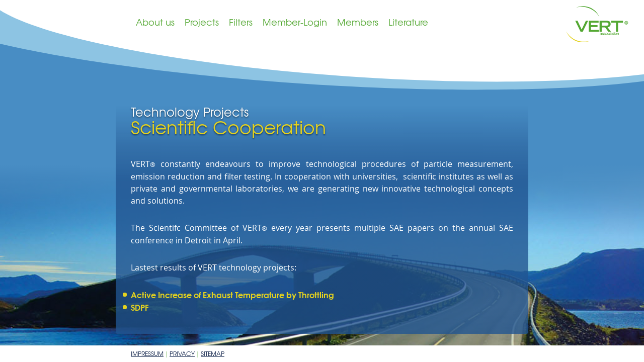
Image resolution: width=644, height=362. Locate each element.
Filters (241, 22)
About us (155, 22)
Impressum (147, 353)
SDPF (140, 307)
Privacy (182, 353)
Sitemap (213, 353)
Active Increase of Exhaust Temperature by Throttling (232, 294)
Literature (408, 22)
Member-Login (295, 22)
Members (358, 22)
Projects (202, 22)
